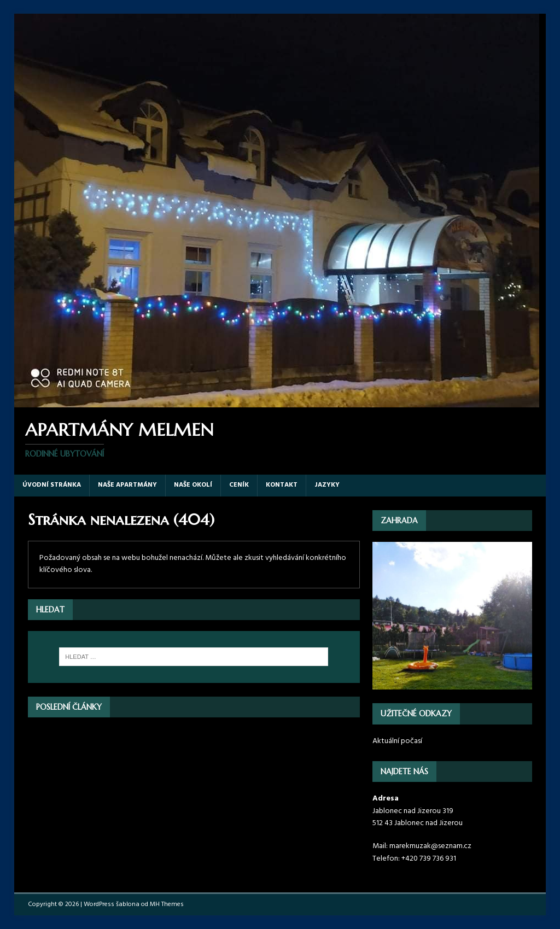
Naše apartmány (127, 485)
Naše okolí (193, 485)
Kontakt (282, 485)
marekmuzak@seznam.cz (430, 846)
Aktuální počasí (397, 741)
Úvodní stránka (52, 485)
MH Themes (167, 904)
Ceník (239, 485)
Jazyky (327, 485)
